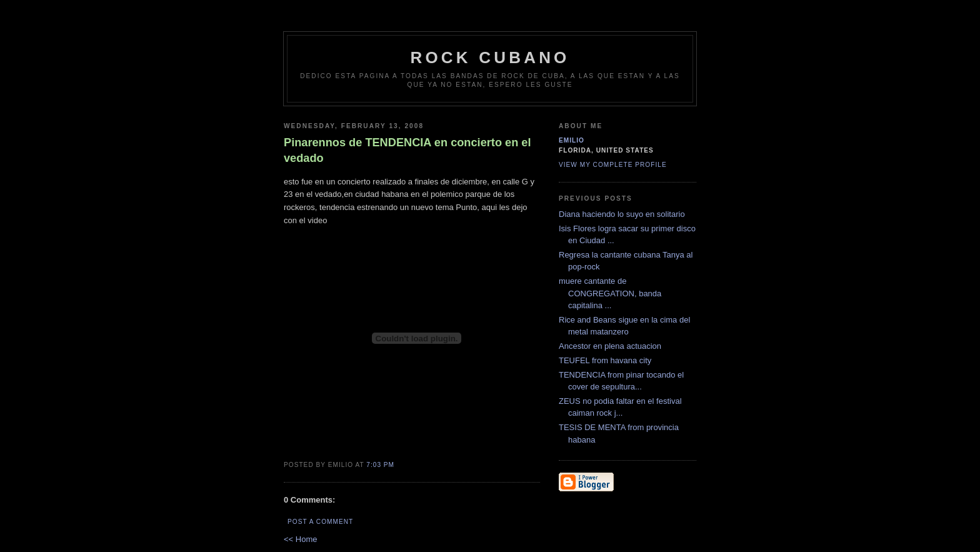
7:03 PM (380, 465)
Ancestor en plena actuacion (610, 346)
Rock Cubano (490, 58)
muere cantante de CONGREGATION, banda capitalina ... (610, 293)
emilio (572, 140)
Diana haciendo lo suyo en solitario (622, 214)
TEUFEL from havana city (605, 360)
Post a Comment (320, 522)
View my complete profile (613, 165)
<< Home (300, 539)
